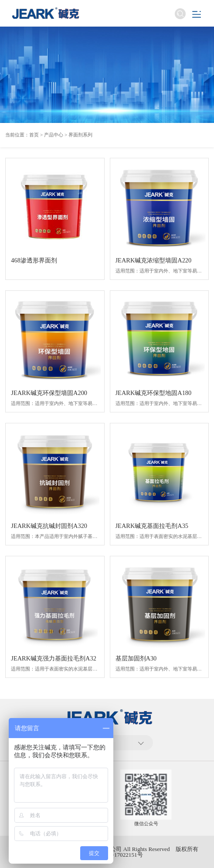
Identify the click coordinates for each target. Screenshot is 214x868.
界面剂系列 (80, 135)
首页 (34, 135)
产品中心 (54, 135)
